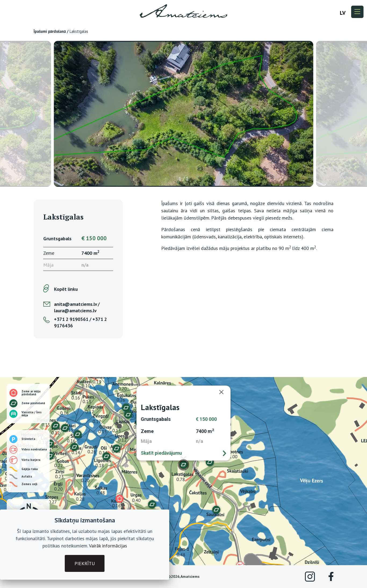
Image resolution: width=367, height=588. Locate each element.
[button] (74, 447)
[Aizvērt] (224, 392)
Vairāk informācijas (108, 546)
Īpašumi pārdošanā (50, 31)
